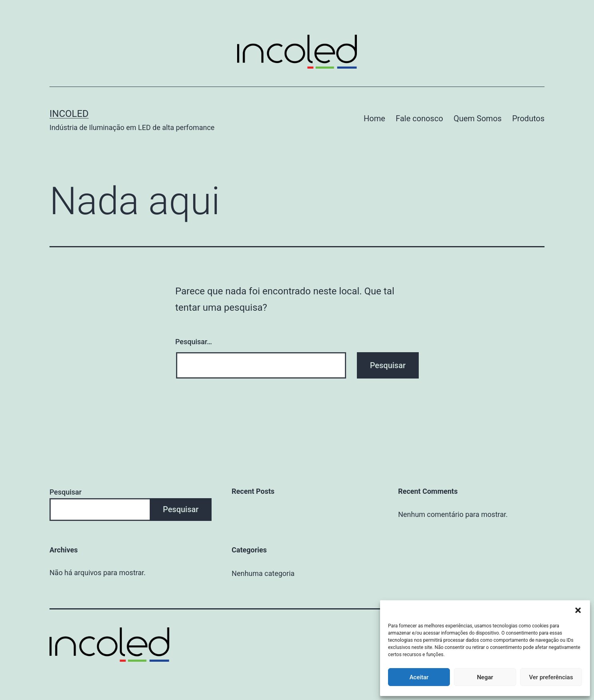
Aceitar (419, 677)
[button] (578, 610)
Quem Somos (477, 118)
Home (374, 118)
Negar (485, 677)
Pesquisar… (194, 342)
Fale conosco (419, 118)
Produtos (528, 118)
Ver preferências (551, 677)
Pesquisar (65, 492)
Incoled (69, 114)
